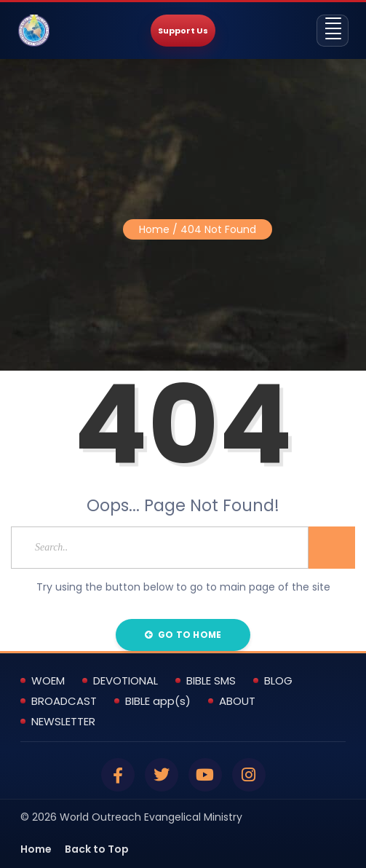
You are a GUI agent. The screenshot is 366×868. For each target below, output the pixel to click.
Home (154, 229)
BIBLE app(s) (158, 701)
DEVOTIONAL (126, 681)
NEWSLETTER (63, 722)
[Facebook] (118, 775)
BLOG (278, 681)
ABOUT (237, 701)
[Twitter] (162, 775)
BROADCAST (64, 701)
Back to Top (97, 849)
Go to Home (183, 635)
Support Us (183, 31)
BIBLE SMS (211, 681)
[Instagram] (249, 775)
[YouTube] (205, 775)
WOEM (48, 681)
